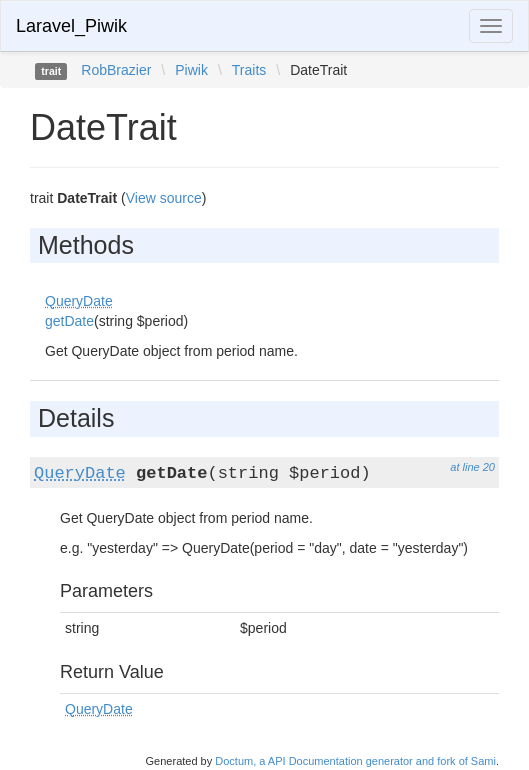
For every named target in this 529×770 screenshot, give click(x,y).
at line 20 (472, 467)
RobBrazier (116, 70)
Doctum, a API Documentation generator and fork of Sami (355, 761)
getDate (69, 321)
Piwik (191, 70)
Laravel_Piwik (71, 26)
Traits (249, 70)
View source (164, 198)
